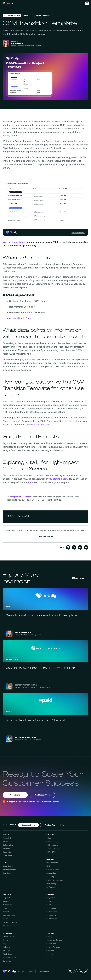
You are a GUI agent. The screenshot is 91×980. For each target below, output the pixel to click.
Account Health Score (20, 318)
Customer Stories (46, 536)
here (31, 482)
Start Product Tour (42, 795)
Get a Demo (15, 795)
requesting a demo (59, 479)
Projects (28, 16)
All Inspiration (78, 578)
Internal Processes (44, 16)
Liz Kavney (8, 157)
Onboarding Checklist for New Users (32, 425)
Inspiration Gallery (12, 16)
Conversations (12, 659)
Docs (8, 712)
